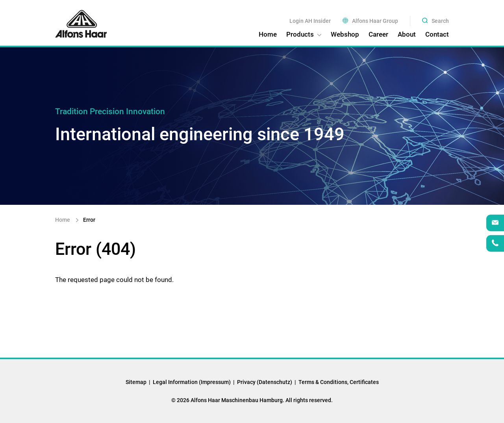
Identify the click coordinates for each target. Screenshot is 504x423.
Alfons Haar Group (370, 21)
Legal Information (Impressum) (192, 382)
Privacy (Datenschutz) (265, 382)
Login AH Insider (310, 21)
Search (435, 21)
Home (63, 220)
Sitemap (136, 382)
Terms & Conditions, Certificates (339, 382)
